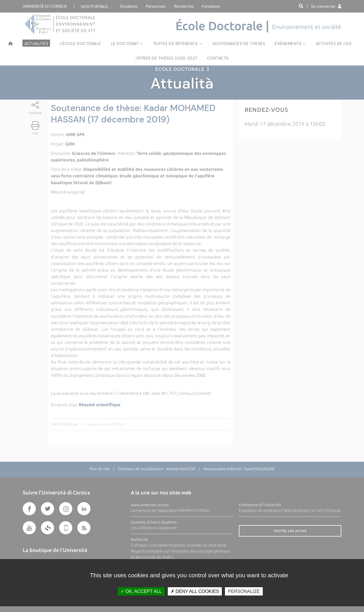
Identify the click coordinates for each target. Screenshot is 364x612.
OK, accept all (141, 591)
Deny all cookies (195, 591)
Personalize (244, 591)
